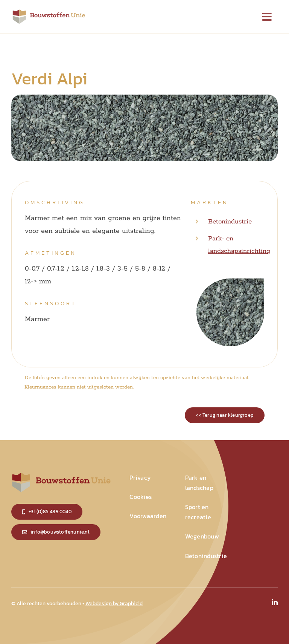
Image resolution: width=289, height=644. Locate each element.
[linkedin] (275, 602)
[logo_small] (49, 11)
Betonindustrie (230, 222)
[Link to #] (267, 17)
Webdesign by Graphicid (114, 603)
